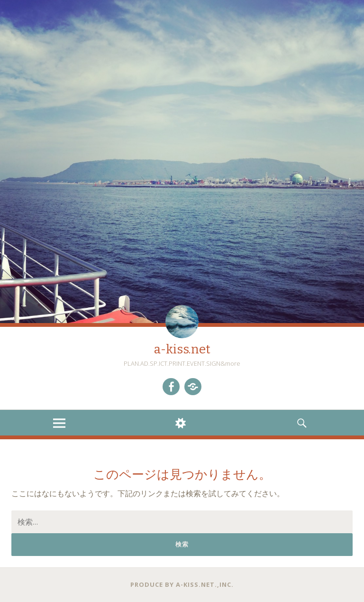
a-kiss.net (182, 349)
